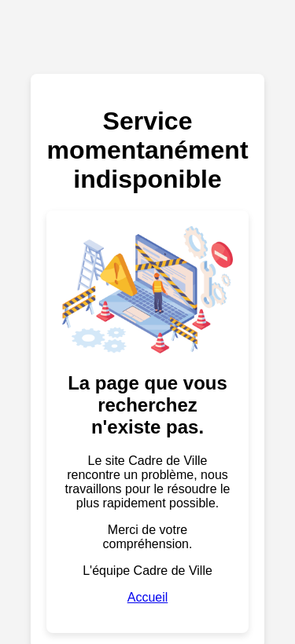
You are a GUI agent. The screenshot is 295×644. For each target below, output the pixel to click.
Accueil (148, 597)
